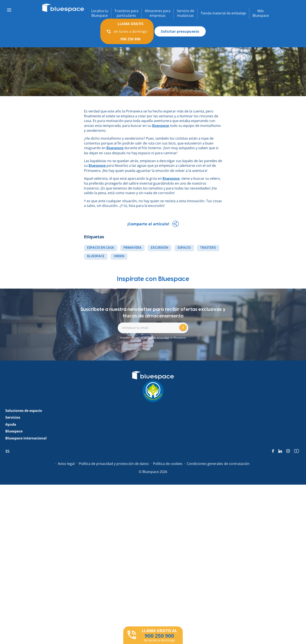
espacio (184, 248)
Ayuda (11, 424)
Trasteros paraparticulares (126, 13)
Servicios (13, 417)
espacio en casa (101, 248)
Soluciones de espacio (24, 411)
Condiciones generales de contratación (218, 464)
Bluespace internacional (26, 438)
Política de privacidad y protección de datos (114, 464)
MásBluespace (261, 13)
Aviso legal (66, 464)
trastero (208, 248)
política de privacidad (157, 337)
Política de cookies (168, 464)
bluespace (96, 256)
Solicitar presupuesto (180, 31)
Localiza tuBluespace (100, 13)
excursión (160, 248)
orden (119, 256)
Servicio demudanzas (186, 13)
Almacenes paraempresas (158, 13)
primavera (132, 248)
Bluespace (115, 148)
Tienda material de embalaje (223, 13)
